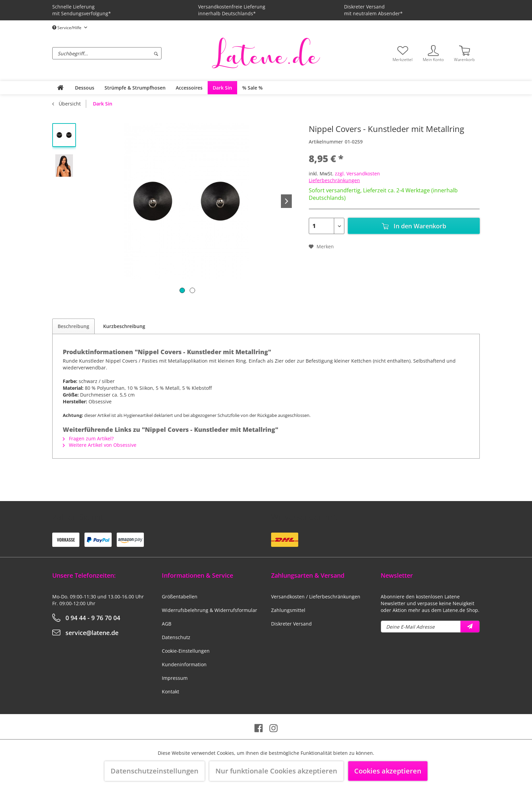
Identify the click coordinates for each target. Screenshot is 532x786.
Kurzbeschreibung (124, 326)
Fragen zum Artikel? (88, 438)
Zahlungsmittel (288, 610)
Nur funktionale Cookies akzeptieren (276, 771)
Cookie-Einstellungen (186, 651)
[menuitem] (130, 53)
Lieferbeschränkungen (334, 180)
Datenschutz (176, 637)
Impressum (175, 678)
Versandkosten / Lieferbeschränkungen (316, 597)
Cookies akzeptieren (388, 771)
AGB (167, 624)
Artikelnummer (326, 142)
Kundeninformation (184, 664)
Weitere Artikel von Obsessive (100, 445)
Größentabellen (180, 597)
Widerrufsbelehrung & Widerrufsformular (210, 610)
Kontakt (170, 692)
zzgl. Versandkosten (357, 174)
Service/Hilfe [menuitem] (67, 28)
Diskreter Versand (291, 624)
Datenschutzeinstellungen (155, 771)
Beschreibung (73, 326)
